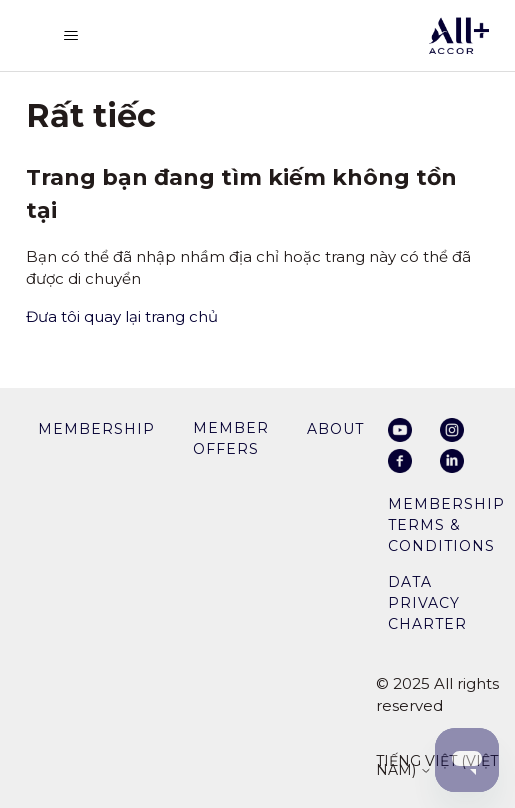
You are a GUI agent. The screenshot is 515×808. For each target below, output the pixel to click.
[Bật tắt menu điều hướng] (71, 36)
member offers (231, 438)
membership (96, 429)
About (335, 429)
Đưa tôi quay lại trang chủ (122, 316)
